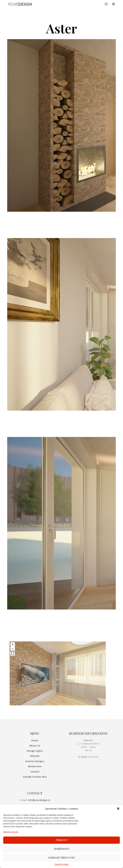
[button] (118, 819)
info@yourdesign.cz (39, 800)
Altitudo (35, 756)
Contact (35, 772)
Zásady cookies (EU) (35, 777)
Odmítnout (61, 859)
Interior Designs (35, 761)
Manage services (11, 842)
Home (35, 740)
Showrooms (35, 766)
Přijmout (62, 851)
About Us (35, 745)
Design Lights (35, 751)
